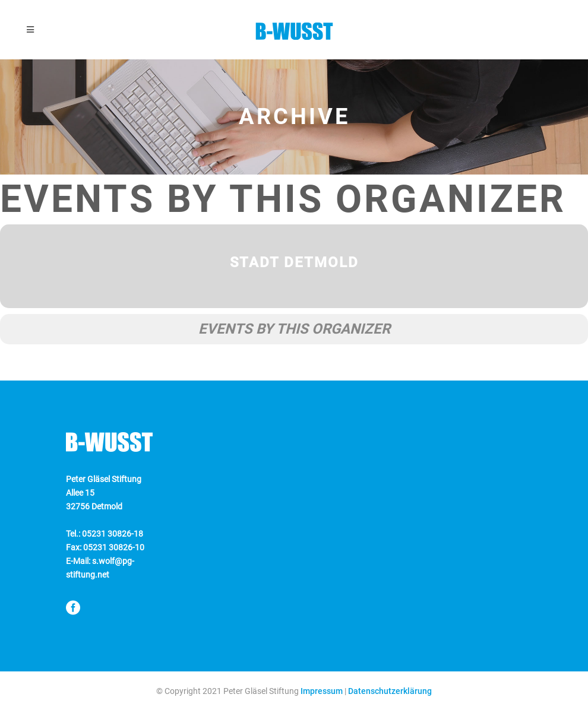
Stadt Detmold (294, 262)
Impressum (322, 691)
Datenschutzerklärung (390, 691)
